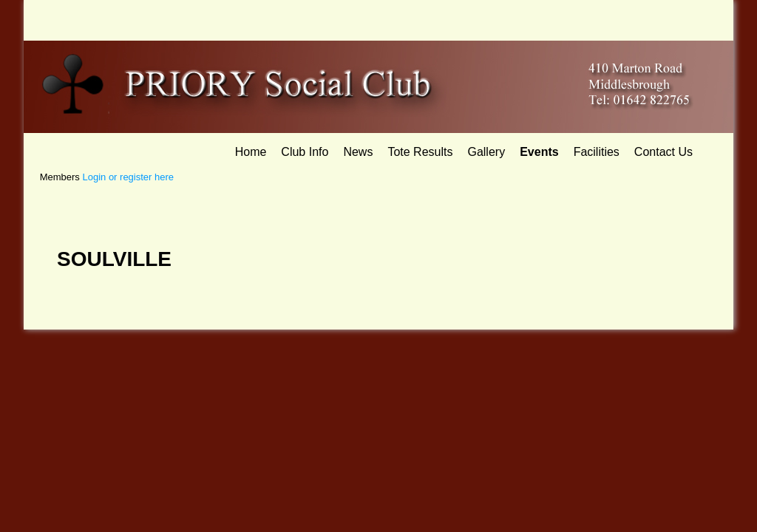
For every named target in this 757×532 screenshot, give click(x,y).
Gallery (486, 152)
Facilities (597, 152)
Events (539, 152)
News (358, 152)
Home (251, 152)
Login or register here (128, 177)
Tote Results (420, 152)
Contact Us (663, 152)
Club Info (305, 152)
